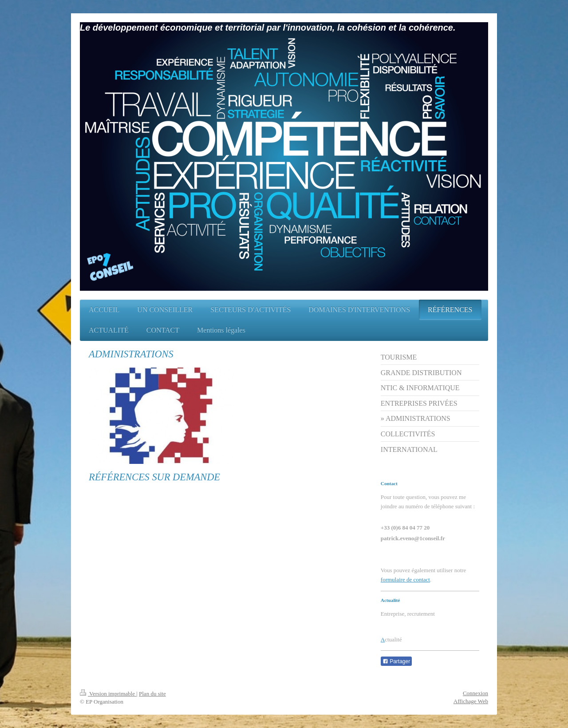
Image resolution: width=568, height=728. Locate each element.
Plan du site (152, 694)
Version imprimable (108, 694)
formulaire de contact (405, 580)
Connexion (475, 693)
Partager (396, 661)
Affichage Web (471, 701)
